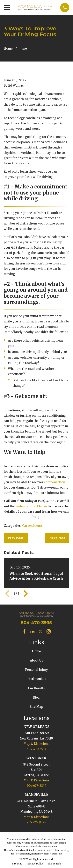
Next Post (57, 538)
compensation (55, 482)
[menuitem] (17, 864)
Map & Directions (36, 744)
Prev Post (16, 538)
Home (36, 651)
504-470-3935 (36, 623)
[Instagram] (49, 631)
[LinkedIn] (32, 631)
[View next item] (26, 594)
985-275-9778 (36, 822)
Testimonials (36, 679)
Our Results (36, 688)
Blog (36, 697)
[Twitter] (41, 631)
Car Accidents (32, 526)
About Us (36, 660)
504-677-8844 (36, 786)
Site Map (36, 707)
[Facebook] (24, 631)
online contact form (31, 506)
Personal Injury (36, 670)
